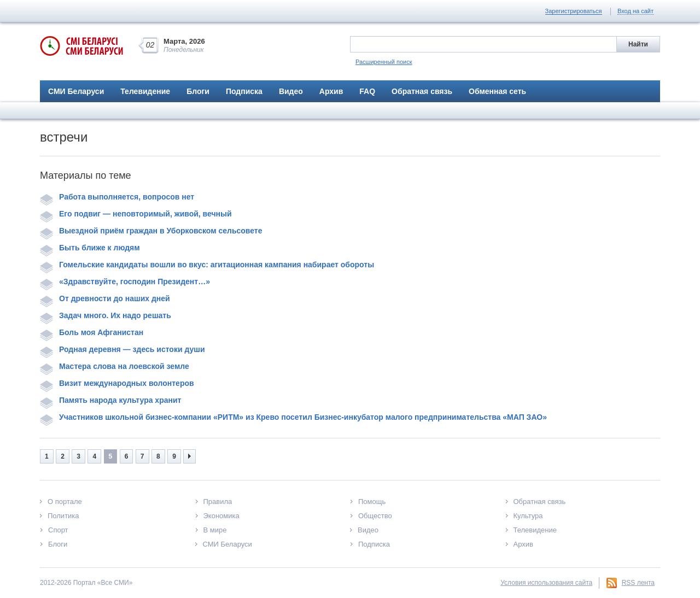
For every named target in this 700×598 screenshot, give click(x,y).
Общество (375, 516)
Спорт (58, 530)
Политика (63, 516)
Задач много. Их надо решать (106, 315)
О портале (65, 502)
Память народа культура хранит (110, 400)
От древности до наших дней (105, 298)
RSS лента (638, 583)
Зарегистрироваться (574, 11)
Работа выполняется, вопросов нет (117, 197)
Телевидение (145, 91)
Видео (291, 91)
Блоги (198, 91)
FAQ (367, 91)
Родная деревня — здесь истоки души (122, 349)
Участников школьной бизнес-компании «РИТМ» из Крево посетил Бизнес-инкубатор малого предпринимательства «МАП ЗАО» (293, 417)
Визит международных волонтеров (117, 383)
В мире (215, 530)
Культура (528, 516)
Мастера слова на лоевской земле (115, 366)
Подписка (244, 91)
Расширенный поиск (384, 62)
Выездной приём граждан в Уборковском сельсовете (151, 231)
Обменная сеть (497, 91)
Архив (331, 91)
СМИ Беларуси (76, 91)
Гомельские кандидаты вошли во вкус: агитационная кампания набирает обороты (207, 265)
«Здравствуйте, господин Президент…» (125, 282)
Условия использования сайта (546, 583)
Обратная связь (422, 91)
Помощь (372, 502)
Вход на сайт (635, 11)
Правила (218, 502)
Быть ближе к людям (90, 248)
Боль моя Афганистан (92, 332)
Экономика (221, 516)
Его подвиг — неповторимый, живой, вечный (136, 214)
